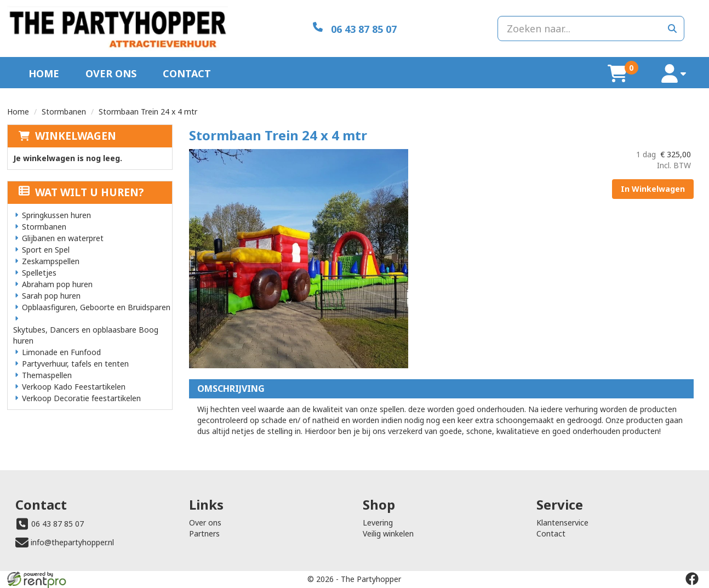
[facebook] (692, 579)
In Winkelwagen (653, 189)
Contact (187, 73)
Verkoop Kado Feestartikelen (74, 387)
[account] (674, 74)
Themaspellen (47, 375)
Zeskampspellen (51, 261)
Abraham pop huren (57, 284)
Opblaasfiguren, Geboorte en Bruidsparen (96, 307)
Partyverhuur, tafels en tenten (75, 364)
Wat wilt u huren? (81, 192)
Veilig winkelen (388, 533)
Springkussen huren (56, 215)
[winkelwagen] (618, 73)
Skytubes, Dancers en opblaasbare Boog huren (86, 335)
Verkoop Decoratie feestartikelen (81, 398)
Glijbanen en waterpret (63, 238)
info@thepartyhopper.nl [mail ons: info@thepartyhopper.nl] (72, 542)
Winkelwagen (76, 136)
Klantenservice (562, 523)
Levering (378, 523)
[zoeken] (672, 28)
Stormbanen (64, 112)
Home (44, 73)
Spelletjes (39, 273)
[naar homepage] (118, 28)
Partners (204, 533)
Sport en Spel (46, 250)
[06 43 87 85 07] (355, 28)
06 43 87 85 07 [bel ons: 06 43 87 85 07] (58, 524)
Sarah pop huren (51, 296)
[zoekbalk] (591, 28)
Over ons (111, 73)
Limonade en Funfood (61, 352)
